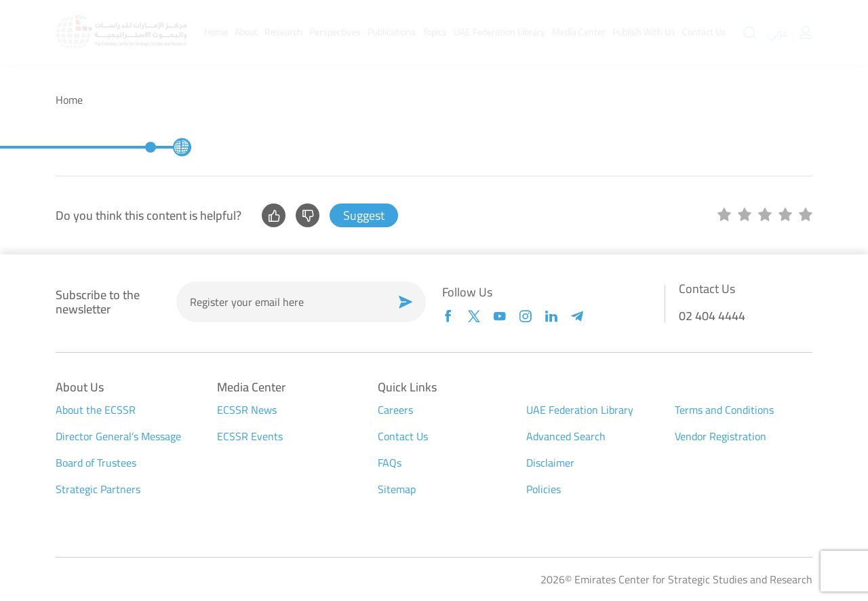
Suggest (364, 215)
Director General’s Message (118, 436)
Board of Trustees (96, 463)
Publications (392, 32)
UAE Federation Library (499, 32)
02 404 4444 (712, 316)
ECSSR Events (250, 436)
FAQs (390, 463)
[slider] (765, 216)
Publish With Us (644, 32)
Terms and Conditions (724, 410)
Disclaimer (550, 463)
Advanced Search (566, 436)
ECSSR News (247, 410)
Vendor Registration (721, 436)
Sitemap (397, 489)
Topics (435, 32)
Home (216, 32)
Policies (544, 489)
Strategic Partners (98, 489)
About (246, 32)
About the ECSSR (96, 410)
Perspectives (335, 32)
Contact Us (704, 32)
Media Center (579, 32)
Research (283, 32)
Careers (395, 410)
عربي (778, 33)
